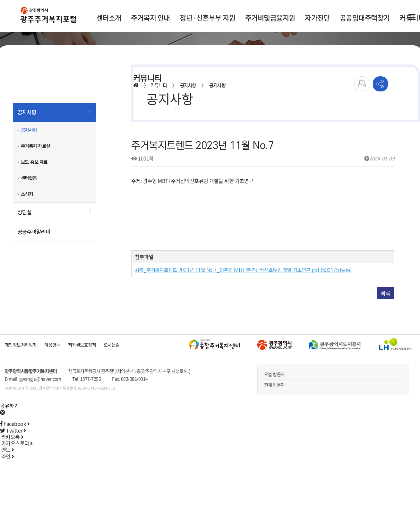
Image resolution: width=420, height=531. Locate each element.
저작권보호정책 (82, 345)
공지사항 (27, 112)
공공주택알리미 (34, 232)
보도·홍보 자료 (34, 162)
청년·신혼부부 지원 (207, 17)
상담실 (25, 212)
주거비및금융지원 (270, 17)
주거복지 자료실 (35, 146)
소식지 (27, 194)
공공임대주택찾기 (365, 17)
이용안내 (52, 345)
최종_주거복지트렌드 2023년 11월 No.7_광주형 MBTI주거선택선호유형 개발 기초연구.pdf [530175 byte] (243, 270)
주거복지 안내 (150, 17)
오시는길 (112, 345)
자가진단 (317, 17)
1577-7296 (91, 379)
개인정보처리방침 (21, 345)
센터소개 (109, 17)
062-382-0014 (134, 379)
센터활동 (29, 178)
